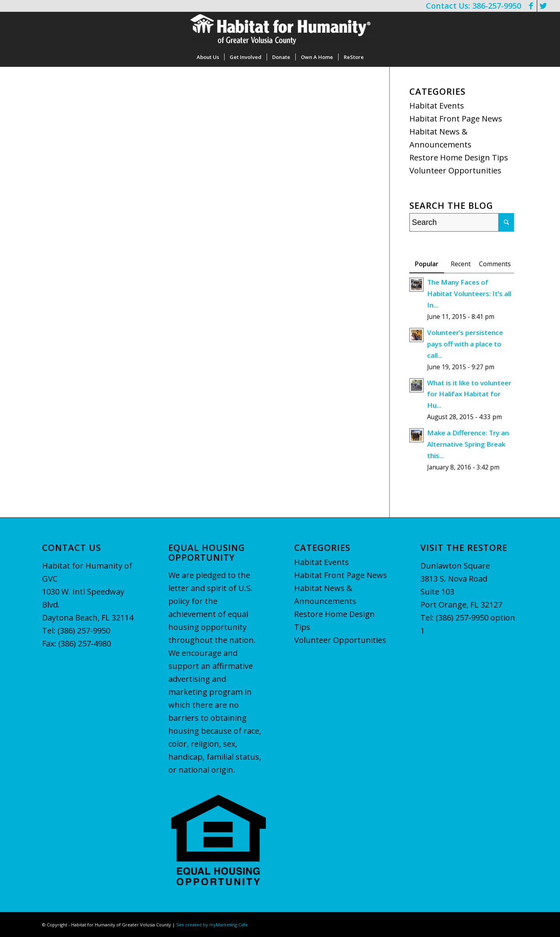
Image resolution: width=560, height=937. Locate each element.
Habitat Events (437, 106)
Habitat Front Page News (456, 119)
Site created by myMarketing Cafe (212, 925)
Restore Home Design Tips (459, 157)
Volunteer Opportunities (455, 170)
